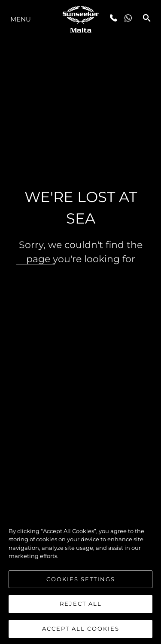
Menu (21, 19)
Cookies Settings (81, 582)
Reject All (81, 607)
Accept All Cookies (81, 632)
